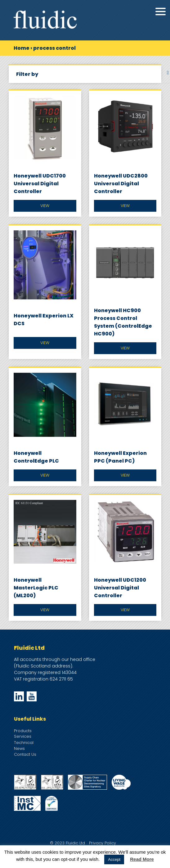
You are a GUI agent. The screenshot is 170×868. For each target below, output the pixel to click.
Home (22, 48)
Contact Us (25, 754)
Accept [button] (114, 859)
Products (23, 731)
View (45, 206)
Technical (24, 743)
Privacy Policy (103, 843)
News (19, 748)
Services (23, 736)
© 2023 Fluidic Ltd (67, 843)
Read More (142, 859)
